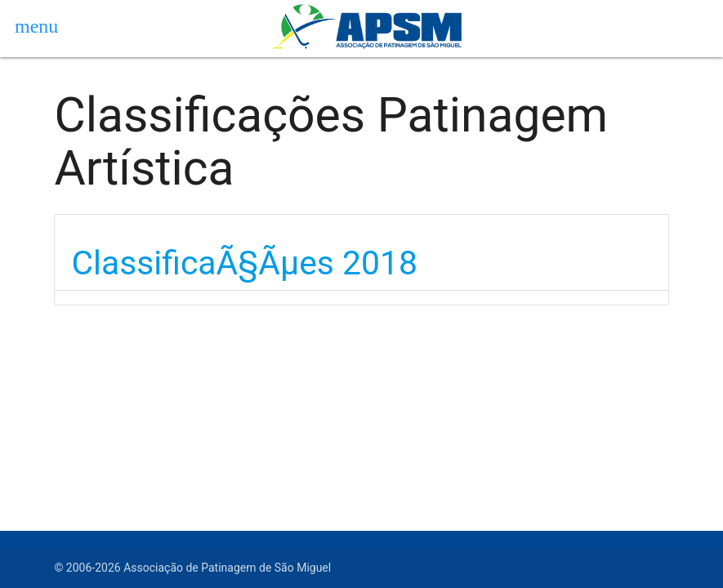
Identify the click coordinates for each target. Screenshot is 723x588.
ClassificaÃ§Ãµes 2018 (244, 263)
